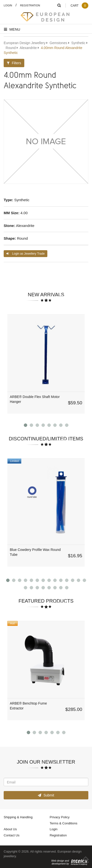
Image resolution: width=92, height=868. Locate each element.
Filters (14, 63)
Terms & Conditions (64, 823)
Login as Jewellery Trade (26, 254)
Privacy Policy (60, 817)
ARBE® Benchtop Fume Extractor (28, 706)
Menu (12, 29)
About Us (10, 829)
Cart (79, 6)
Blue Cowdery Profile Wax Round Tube (35, 552)
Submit (46, 795)
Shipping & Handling (18, 817)
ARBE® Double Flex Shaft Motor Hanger (35, 399)
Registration (30, 5)
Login (8, 5)
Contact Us (12, 835)
